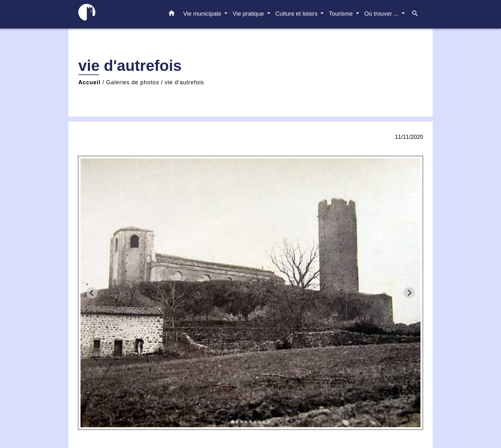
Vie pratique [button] (249, 14)
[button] (172, 14)
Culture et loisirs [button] (297, 14)
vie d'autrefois (185, 82)
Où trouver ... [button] (382, 14)
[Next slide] (409, 293)
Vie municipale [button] (203, 14)
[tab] (232, 422)
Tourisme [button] (342, 14)
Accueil (89, 82)
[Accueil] (113, 14)
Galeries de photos (133, 82)
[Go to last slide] (92, 293)
